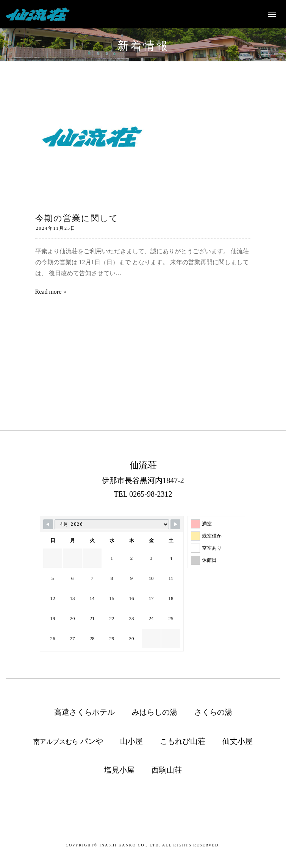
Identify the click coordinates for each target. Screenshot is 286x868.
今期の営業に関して (77, 218)
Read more (48, 292)
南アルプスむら (68, 741)
